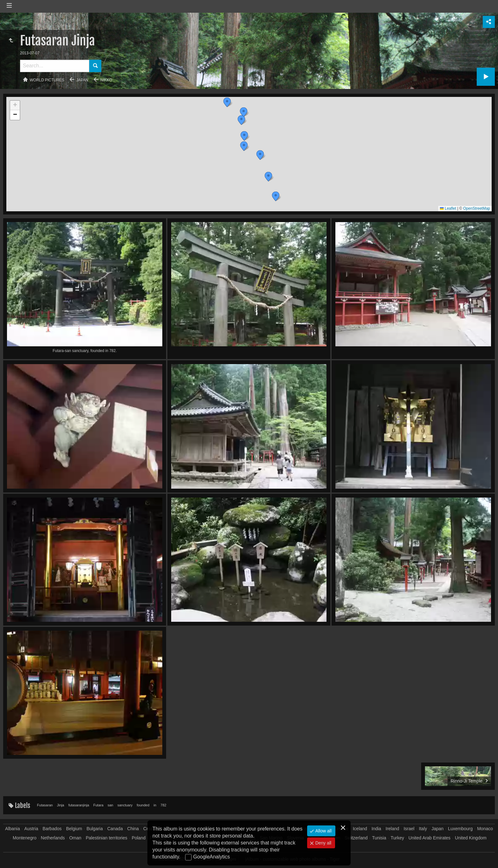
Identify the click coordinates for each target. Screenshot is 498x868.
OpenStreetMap (477, 208)
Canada (115, 829)
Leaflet (448, 208)
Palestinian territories (107, 838)
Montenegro (25, 838)
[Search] (55, 66)
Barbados (52, 829)
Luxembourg (460, 829)
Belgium (74, 829)
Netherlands (53, 838)
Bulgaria (94, 829)
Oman (75, 838)
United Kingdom (471, 838)
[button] (276, 196)
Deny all (323, 843)
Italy (423, 829)
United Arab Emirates (429, 838)
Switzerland (356, 838)
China (133, 829)
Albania (13, 829)
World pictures (47, 80)
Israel (409, 829)
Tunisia (379, 838)
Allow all (323, 831)
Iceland (360, 829)
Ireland (392, 829)
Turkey (397, 838)
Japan (82, 80)
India (376, 829)
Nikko (106, 80)
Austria (31, 829)
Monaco (485, 829)
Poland (139, 838)
